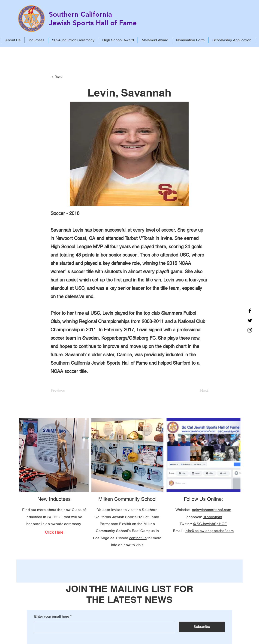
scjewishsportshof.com (212, 510)
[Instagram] (250, 330)
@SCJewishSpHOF (210, 524)
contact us (138, 538)
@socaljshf (213, 517)
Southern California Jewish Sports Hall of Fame (93, 19)
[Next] (196, 390)
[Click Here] (54, 532)
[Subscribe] (202, 627)
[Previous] (66, 390)
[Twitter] (250, 320)
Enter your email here (52, 617)
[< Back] (66, 77)
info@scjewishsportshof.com (209, 531)
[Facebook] (250, 311)
